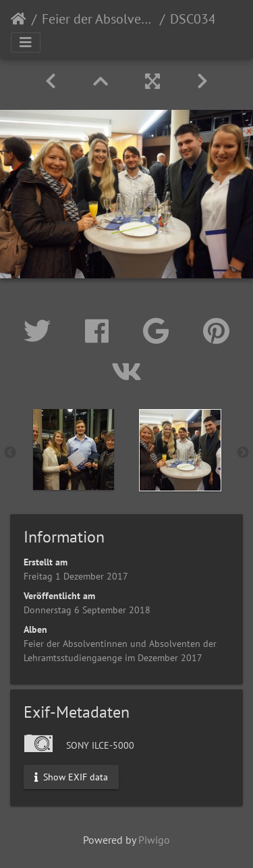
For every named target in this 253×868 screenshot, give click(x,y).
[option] (74, 449)
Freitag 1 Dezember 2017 (76, 576)
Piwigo (154, 840)
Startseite (19, 19)
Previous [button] (10, 453)
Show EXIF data (71, 776)
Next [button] (243, 453)
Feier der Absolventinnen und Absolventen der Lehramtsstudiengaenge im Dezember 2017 (98, 19)
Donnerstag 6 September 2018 (87, 610)
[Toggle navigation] (26, 42)
